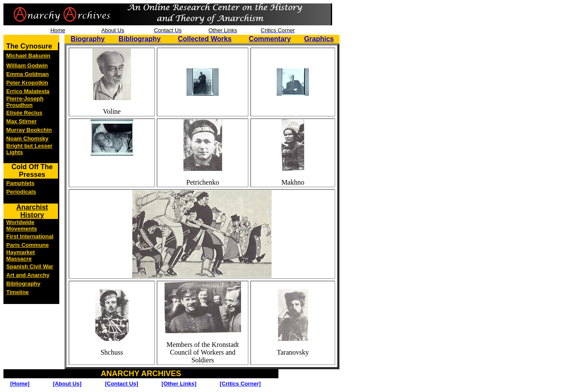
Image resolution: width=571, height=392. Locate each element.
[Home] (20, 384)
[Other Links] (179, 384)
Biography (88, 39)
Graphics (319, 39)
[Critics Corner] (240, 384)
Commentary (270, 39)
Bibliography (140, 39)
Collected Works (205, 39)
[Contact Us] (121, 384)
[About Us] (67, 384)
